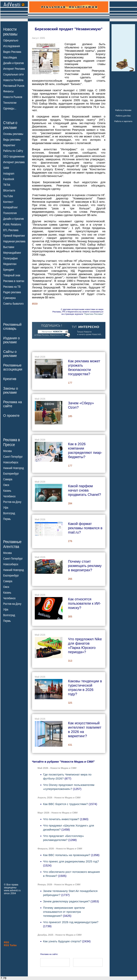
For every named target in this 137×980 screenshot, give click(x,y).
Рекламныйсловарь (12, 326)
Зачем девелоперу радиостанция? (66, 901)
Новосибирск (11, 462)
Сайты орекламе (10, 354)
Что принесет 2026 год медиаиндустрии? (71, 922)
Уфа (6, 508)
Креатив (10, 379)
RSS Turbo (10, 945)
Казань (7, 491)
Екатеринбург (11, 474)
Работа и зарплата (123, 121)
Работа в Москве (123, 110)
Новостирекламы (10, 32)
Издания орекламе (11, 340)
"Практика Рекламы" (94, 314)
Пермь (7, 519)
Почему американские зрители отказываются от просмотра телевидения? (64, 912)
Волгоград (9, 513)
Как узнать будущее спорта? (62, 941)
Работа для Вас (123, 116)
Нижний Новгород (14, 468)
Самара (8, 479)
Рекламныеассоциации (13, 367)
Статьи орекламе (10, 125)
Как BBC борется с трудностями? (65, 804)
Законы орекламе (11, 390)
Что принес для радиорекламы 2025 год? (71, 861)
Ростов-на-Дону (12, 502)
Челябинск (9, 496)
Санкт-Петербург (13, 457)
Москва (7, 451)
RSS (6, 942)
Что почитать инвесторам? (61, 819)
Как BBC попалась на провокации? (67, 855)
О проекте (11, 416)
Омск (6, 485)
